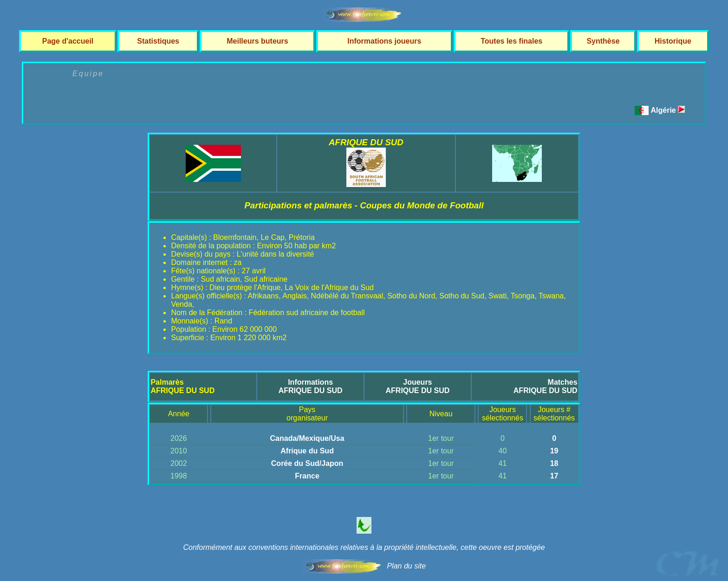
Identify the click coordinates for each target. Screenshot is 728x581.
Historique (673, 41)
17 (554, 476)
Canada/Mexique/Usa (307, 438)
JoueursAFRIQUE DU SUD (418, 386)
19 (554, 451)
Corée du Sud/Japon (307, 463)
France (307, 476)
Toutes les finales (511, 41)
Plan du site (406, 566)
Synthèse (603, 41)
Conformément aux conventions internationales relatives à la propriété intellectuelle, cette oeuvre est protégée (364, 547)
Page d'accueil (68, 41)
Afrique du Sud (307, 451)
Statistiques (158, 41)
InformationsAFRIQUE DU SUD (311, 386)
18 (554, 463)
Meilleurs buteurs (257, 41)
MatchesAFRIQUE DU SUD (546, 386)
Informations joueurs (384, 41)
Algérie (668, 110)
